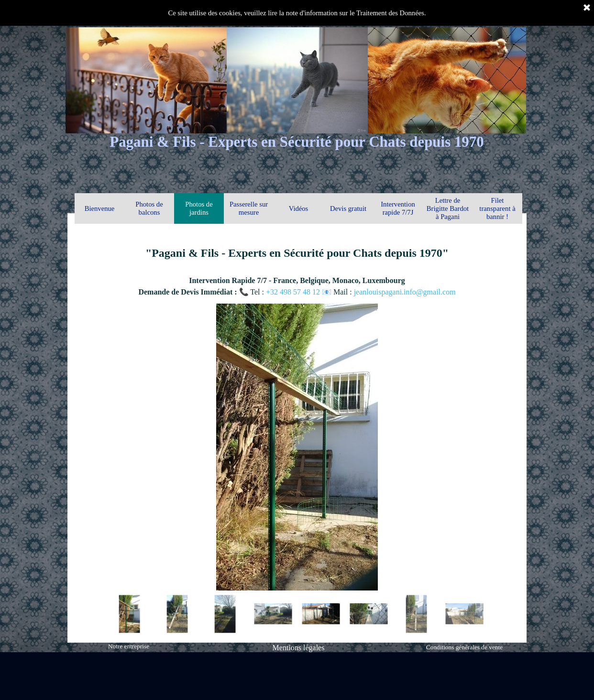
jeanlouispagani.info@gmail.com (405, 292)
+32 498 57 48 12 (294, 292)
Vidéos (299, 208)
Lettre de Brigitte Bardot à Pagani (448, 208)
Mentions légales (299, 648)
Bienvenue (100, 208)
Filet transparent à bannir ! (497, 208)
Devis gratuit (348, 208)
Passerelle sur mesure (249, 208)
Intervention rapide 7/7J (398, 208)
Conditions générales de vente (464, 647)
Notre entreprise (129, 646)
